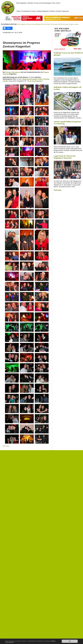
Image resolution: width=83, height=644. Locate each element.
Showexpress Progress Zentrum (71, 24)
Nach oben (6, 446)
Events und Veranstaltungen (43, 3)
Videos (18, 11)
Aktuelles (30, 3)
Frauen (34, 11)
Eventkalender (26, 11)
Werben (53, 11)
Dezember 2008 (56, 24)
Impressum (65, 11)
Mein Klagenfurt (21, 3)
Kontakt (58, 11)
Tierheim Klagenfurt (43, 11)
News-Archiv (56, 3)
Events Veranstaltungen (34, 24)
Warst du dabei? (46, 24)
